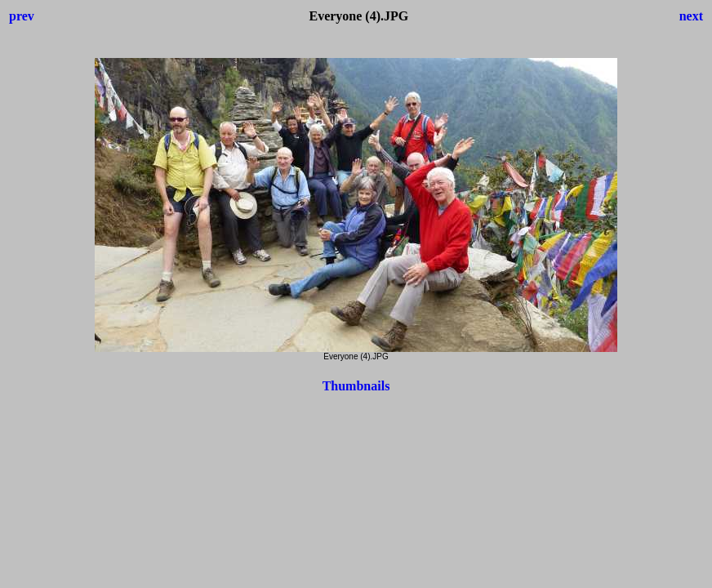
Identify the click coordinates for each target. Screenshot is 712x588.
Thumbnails (356, 386)
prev (22, 16)
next (691, 16)
